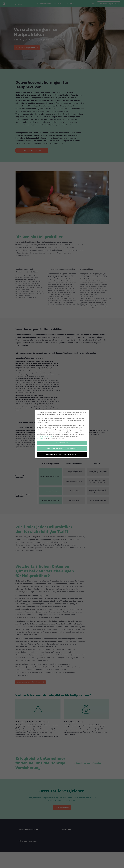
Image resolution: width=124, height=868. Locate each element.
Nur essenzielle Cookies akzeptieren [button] (62, 447)
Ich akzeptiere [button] (62, 441)
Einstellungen (41, 437)
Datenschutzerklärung (44, 435)
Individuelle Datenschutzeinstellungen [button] (62, 453)
